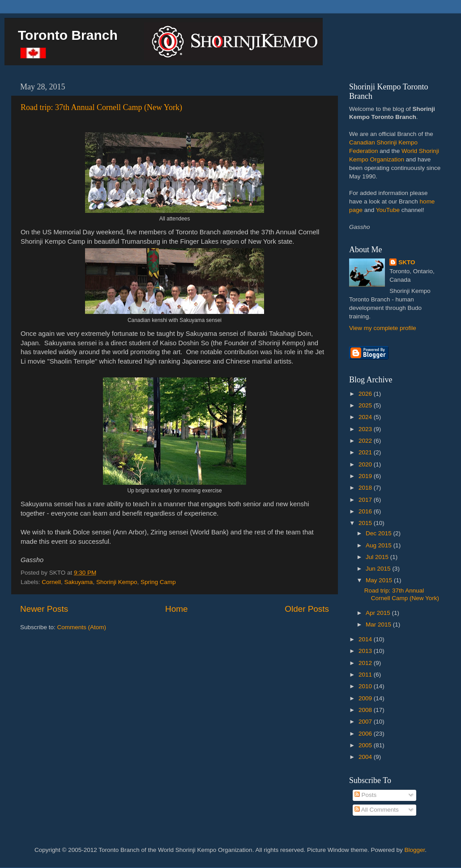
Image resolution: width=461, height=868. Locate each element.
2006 (366, 734)
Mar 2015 (379, 625)
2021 (366, 452)
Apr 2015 (379, 613)
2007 (366, 722)
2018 (366, 488)
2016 (366, 511)
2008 (366, 710)
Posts (366, 795)
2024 (366, 417)
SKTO (407, 262)
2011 (366, 675)
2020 (366, 464)
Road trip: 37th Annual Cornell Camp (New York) (101, 107)
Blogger (415, 850)
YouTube (388, 210)
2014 (366, 639)
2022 (366, 441)
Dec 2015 (380, 533)
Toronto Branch (68, 35)
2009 (366, 698)
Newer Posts (44, 609)
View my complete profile (383, 328)
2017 (366, 500)
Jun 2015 (379, 569)
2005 (366, 745)
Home (176, 609)
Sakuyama (79, 582)
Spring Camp (158, 582)
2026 (366, 394)
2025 (366, 405)
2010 (366, 686)
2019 (366, 476)
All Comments (377, 810)
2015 (366, 523)
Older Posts (307, 609)
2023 (366, 429)
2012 (366, 663)
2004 (366, 757)
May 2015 (380, 580)
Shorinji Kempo (117, 582)
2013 (366, 651)
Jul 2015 (378, 557)
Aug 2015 (380, 545)
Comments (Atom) (82, 627)
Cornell (51, 582)
